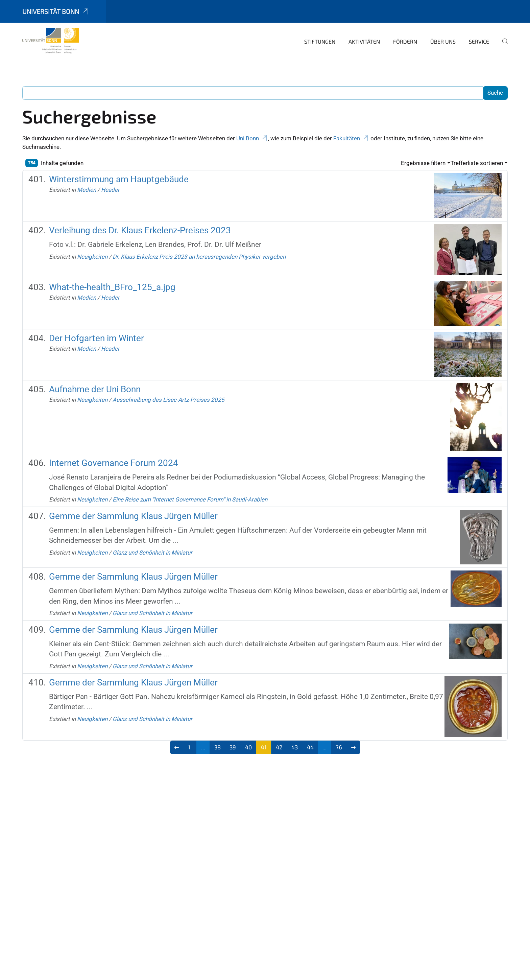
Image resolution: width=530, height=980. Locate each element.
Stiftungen (320, 41)
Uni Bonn (252, 138)
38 (218, 747)
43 (295, 747)
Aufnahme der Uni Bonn (95, 389)
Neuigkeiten (92, 257)
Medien (87, 190)
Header (110, 190)
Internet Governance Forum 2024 (114, 463)
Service (479, 41)
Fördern (405, 41)
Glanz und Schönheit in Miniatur (152, 553)
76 (339, 747)
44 (310, 747)
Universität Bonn (56, 11)
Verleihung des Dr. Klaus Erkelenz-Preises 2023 (140, 230)
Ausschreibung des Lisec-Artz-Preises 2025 (168, 400)
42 (279, 747)
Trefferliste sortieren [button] (477, 163)
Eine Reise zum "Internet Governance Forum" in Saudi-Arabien (190, 499)
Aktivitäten (364, 41)
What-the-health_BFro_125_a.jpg (112, 287)
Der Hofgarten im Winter (97, 338)
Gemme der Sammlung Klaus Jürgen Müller (133, 516)
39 (233, 747)
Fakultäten (351, 138)
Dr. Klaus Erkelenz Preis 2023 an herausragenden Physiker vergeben (199, 257)
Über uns (443, 41)
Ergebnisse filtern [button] (423, 163)
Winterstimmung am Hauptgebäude (119, 179)
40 (248, 747)
